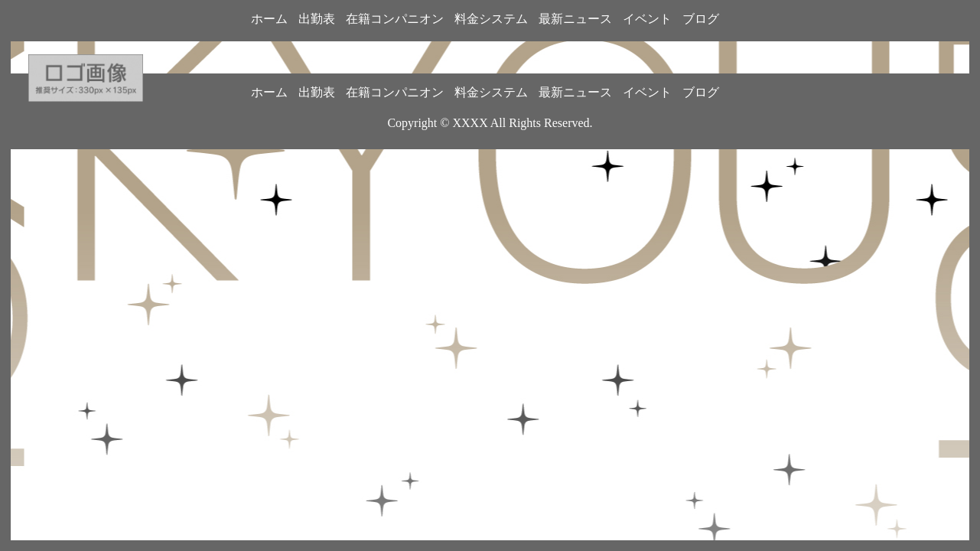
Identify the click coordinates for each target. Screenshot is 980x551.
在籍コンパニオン (395, 19)
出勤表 (317, 19)
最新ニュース (575, 19)
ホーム (269, 19)
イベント (647, 19)
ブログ (701, 19)
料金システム (491, 19)
